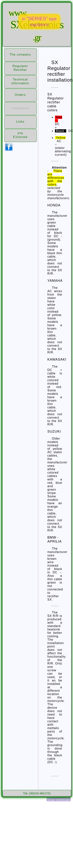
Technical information (20, 81)
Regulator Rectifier (20, 68)
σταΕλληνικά (20, 135)
